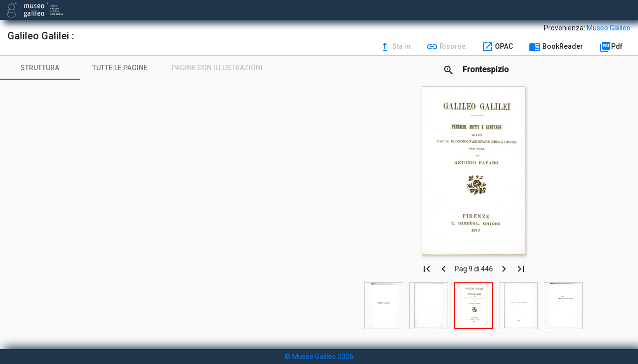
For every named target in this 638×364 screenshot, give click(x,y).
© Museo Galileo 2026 (319, 357)
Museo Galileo (609, 28)
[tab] (40, 68)
